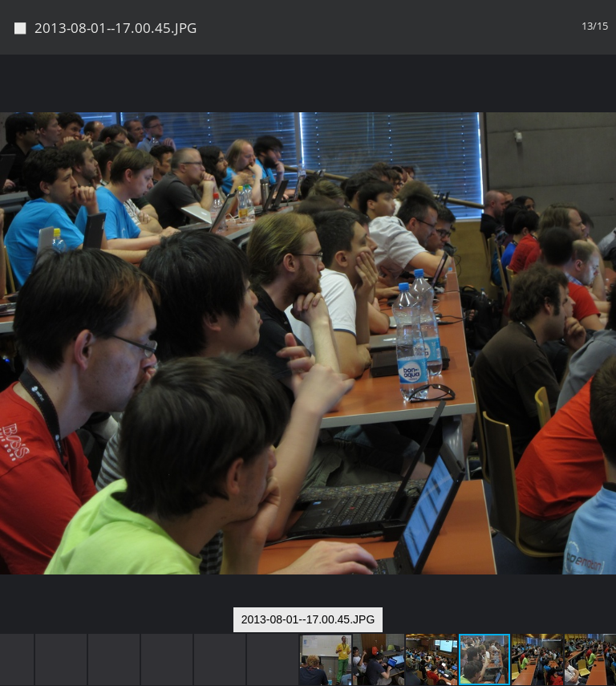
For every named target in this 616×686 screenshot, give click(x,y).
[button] (602, 96)
